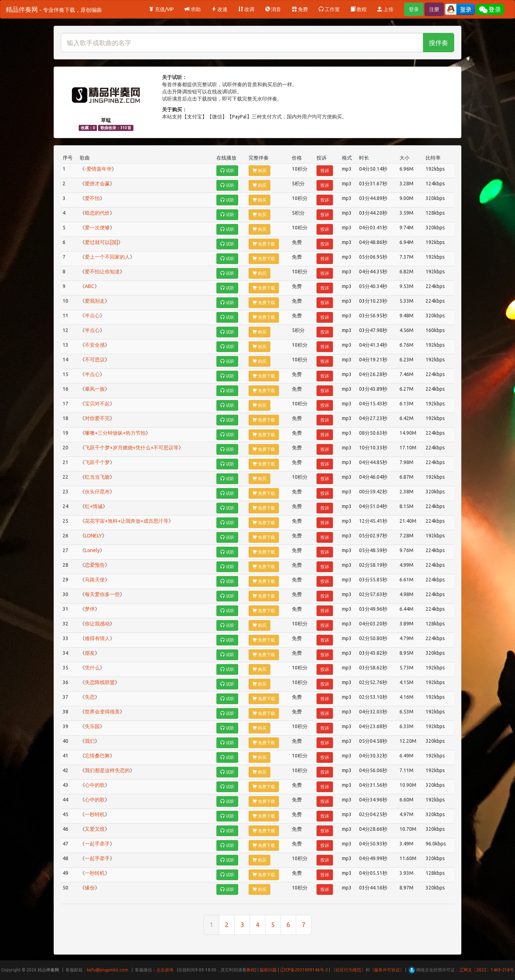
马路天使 (95, 580)
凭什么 (92, 668)
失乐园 (92, 726)
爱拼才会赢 (97, 184)
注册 (434, 9)
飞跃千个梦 (97, 462)
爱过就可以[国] (101, 242)
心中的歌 (95, 785)
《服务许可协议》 (387, 970)
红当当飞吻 (97, 477)
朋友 (90, 653)
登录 (414, 9)
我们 (90, 741)
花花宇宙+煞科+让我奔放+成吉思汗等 (127, 521)
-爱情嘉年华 (98, 169)
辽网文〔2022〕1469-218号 (487, 970)
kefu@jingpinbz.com (108, 970)
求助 (193, 9)
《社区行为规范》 (348, 970)
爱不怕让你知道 (102, 272)
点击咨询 (165, 970)
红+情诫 (94, 506)
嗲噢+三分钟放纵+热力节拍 (115, 433)
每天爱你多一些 (102, 594)
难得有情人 (97, 638)
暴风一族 (95, 389)
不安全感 (95, 345)
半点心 (92, 316)
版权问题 (268, 970)
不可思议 (95, 360)
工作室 (329, 9)
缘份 (90, 888)
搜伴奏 (438, 43)
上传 (385, 9)
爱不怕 (92, 198)
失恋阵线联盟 (100, 682)
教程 (359, 9)
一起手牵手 (97, 844)
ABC (90, 286)
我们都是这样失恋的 (107, 770)
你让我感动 (97, 624)
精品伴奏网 (54, 9)
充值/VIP (161, 9)
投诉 (325, 170)
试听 (227, 170)
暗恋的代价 (97, 213)
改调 (246, 9)
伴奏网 (53, 970)
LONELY (93, 536)
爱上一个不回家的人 (107, 257)
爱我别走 (95, 301)
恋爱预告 (95, 565)
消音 (273, 9)
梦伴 (90, 609)
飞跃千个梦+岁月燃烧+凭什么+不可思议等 (132, 448)
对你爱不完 (97, 418)
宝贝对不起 (97, 404)
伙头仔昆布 (97, 492)
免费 (300, 9)
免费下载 (264, 244)
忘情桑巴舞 (97, 756)
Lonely (92, 550)
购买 (259, 170)
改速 (219, 9)
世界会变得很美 (102, 712)
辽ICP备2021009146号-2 (304, 970)
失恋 (90, 697)
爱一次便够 (97, 228)
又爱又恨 (95, 829)
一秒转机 (95, 814)
